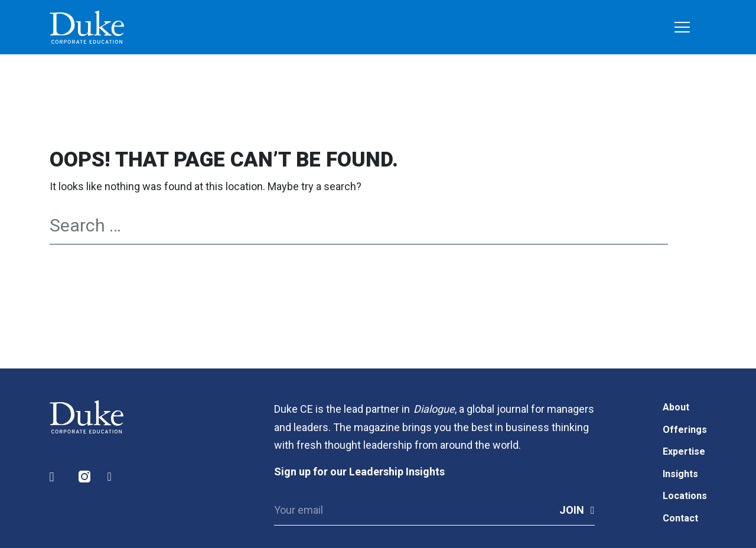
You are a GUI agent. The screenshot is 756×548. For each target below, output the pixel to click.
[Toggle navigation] (682, 28)
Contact (680, 518)
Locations (685, 496)
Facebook (114, 477)
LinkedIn (56, 477)
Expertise (684, 451)
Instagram (85, 477)
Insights (680, 474)
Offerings (685, 430)
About (676, 407)
